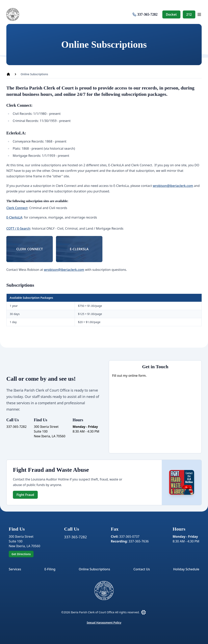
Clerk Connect (17, 208)
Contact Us (142, 569)
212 (189, 14)
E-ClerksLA (14, 217)
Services (15, 569)
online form (137, 376)
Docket (171, 14)
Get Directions (21, 554)
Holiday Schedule (186, 569)
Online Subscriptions (94, 569)
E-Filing (50, 569)
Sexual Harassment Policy (104, 623)
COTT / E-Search (18, 228)
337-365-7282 (147, 14)
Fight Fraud (25, 495)
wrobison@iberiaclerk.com (173, 186)
